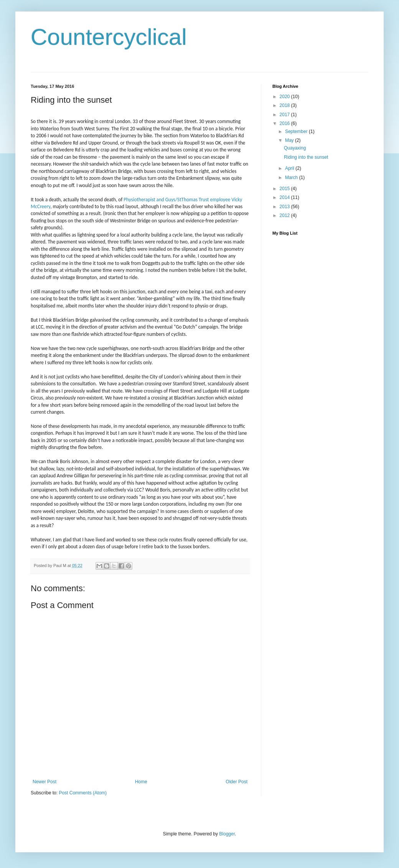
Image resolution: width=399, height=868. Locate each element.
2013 (285, 207)
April (290, 168)
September (297, 132)
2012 (285, 215)
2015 (285, 189)
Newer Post (45, 782)
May (290, 140)
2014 (285, 197)
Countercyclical (109, 37)
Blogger (227, 834)
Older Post (237, 782)
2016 (285, 123)
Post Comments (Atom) (83, 793)
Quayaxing (295, 148)
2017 (285, 115)
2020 (285, 97)
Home (141, 782)
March (292, 178)
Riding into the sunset (306, 157)
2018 (285, 105)
